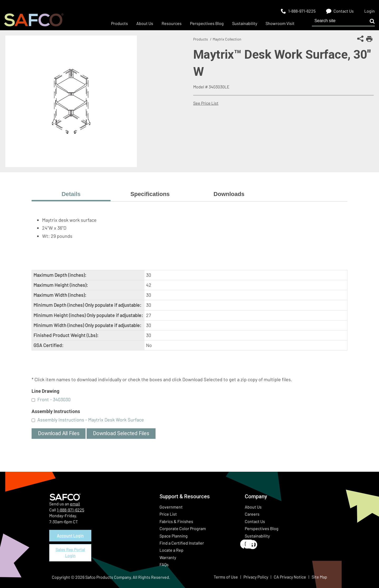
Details (71, 194)
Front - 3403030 (54, 399)
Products (201, 39)
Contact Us (255, 521)
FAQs (164, 564)
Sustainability (257, 536)
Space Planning (174, 536)
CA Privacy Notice (290, 577)
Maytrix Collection (227, 39)
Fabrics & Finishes (176, 521)
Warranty (168, 557)
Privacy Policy (256, 577)
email (75, 504)
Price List (168, 514)
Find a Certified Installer (182, 543)
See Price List (206, 103)
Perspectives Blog (262, 528)
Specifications (150, 194)
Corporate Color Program (183, 528)
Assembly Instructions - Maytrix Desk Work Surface (91, 420)
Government (171, 507)
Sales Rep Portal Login (70, 553)
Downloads (229, 194)
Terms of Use (226, 577)
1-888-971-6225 (71, 510)
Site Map (319, 577)
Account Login (70, 536)
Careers (252, 514)
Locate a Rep (171, 550)
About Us (253, 507)
